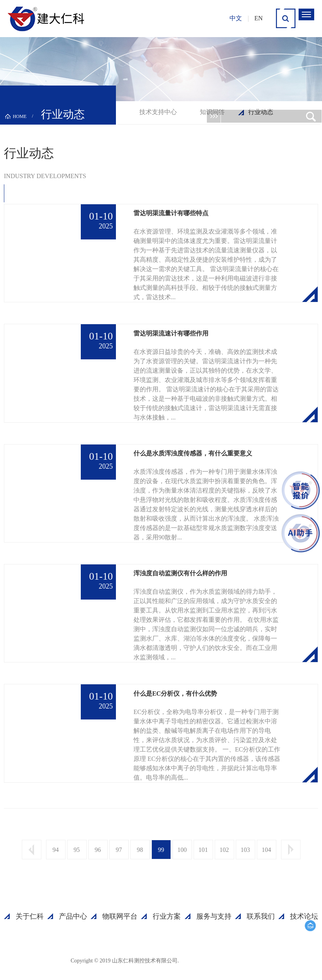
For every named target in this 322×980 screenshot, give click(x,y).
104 (267, 850)
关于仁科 (30, 916)
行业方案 (167, 916)
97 (119, 850)
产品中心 (73, 916)
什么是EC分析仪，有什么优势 (175, 693)
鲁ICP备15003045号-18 (217, 960)
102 (224, 850)
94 (56, 850)
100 (182, 850)
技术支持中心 (158, 112)
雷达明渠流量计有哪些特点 (171, 213)
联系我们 (261, 916)
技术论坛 (304, 916)
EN (259, 18)
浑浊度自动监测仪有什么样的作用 (180, 573)
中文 (236, 18)
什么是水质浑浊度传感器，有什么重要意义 (193, 453)
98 (140, 850)
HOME (20, 116)
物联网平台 (120, 916)
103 (246, 850)
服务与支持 (214, 916)
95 (77, 850)
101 (203, 850)
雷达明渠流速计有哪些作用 (171, 333)
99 (161, 850)
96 (98, 850)
